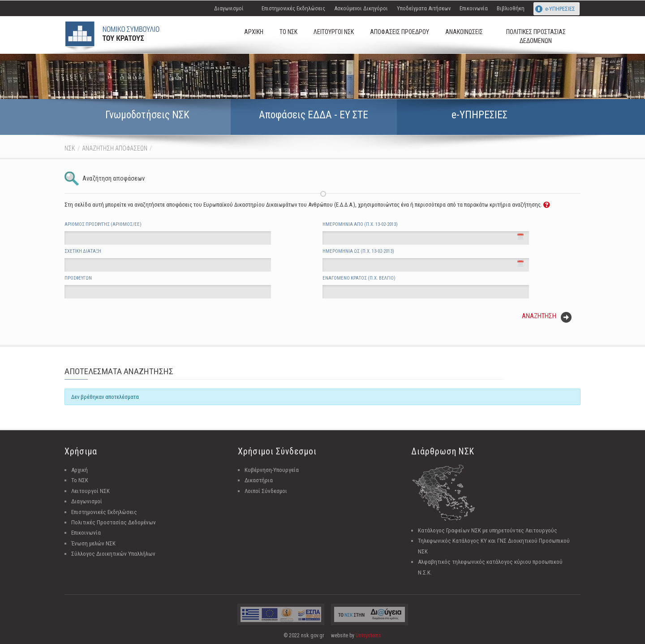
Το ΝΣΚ (80, 480)
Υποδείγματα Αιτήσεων (424, 8)
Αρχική (80, 470)
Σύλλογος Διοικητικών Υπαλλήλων (113, 554)
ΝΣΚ (70, 148)
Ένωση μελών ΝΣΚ (93, 543)
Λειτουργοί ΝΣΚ (90, 491)
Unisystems (368, 635)
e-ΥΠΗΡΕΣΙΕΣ (560, 9)
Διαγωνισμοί (229, 8)
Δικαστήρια (259, 480)
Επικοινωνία (474, 8)
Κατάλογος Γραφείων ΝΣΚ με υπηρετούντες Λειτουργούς (488, 530)
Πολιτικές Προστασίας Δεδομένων (114, 522)
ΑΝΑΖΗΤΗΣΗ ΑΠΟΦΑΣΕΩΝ (115, 148)
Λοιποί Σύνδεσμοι (266, 491)
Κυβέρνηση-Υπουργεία (272, 470)
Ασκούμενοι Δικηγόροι (361, 8)
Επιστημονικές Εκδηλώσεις (293, 8)
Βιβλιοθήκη (511, 8)
